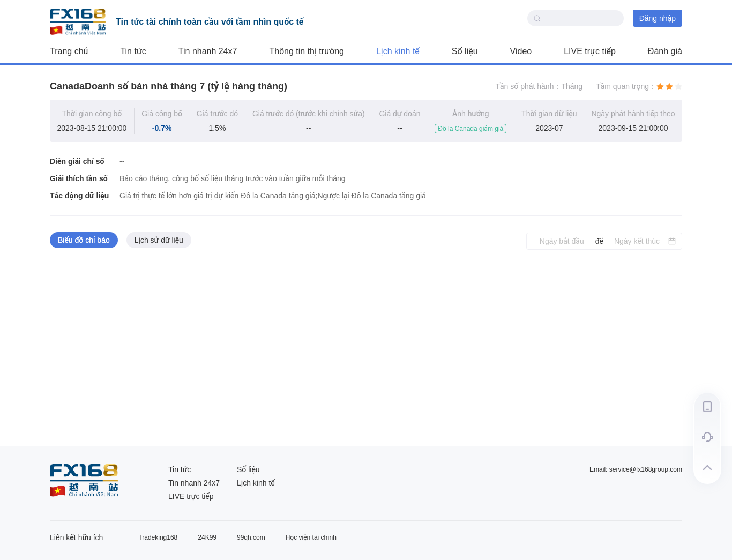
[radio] (660, 86)
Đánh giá (665, 51)
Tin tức (133, 51)
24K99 (207, 537)
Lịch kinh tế (398, 51)
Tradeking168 (158, 537)
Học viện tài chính (311, 537)
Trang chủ (69, 51)
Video (521, 51)
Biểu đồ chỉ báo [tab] (84, 240)
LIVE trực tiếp (590, 51)
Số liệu (465, 51)
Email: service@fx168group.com (636, 469)
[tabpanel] (366, 348)
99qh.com (251, 537)
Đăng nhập (658, 18)
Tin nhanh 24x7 (208, 51)
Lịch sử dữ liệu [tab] (159, 240)
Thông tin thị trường (307, 51)
